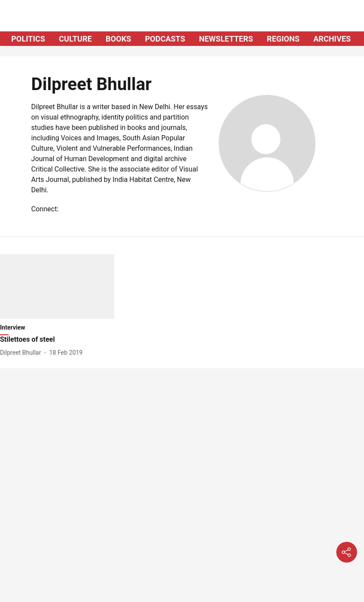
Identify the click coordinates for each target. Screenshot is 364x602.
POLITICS (28, 39)
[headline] (57, 340)
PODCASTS (165, 39)
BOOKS (118, 39)
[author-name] (22, 353)
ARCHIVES (332, 39)
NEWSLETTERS (226, 39)
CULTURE (75, 39)
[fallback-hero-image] (57, 286)
